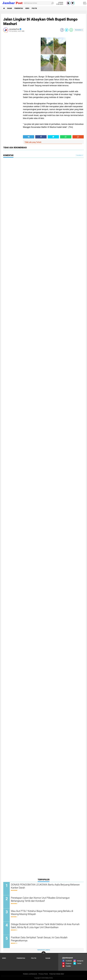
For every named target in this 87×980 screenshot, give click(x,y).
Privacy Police (43, 974)
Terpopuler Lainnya (44, 950)
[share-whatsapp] (71, 30)
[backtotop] (44, 953)
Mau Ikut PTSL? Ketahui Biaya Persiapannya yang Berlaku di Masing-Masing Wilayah (42, 913)
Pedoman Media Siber (57, 974)
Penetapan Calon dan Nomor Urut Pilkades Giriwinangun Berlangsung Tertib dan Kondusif (40, 899)
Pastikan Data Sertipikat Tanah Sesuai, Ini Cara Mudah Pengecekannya (39, 939)
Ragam (10, 8)
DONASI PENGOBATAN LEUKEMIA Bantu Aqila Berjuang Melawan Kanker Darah (45, 886)
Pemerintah (19, 8)
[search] (39, 3)
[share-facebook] (62, 30)
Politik (34, 8)
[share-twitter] (67, 30)
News (27, 8)
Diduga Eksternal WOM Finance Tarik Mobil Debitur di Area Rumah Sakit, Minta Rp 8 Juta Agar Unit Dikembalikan (45, 926)
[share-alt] (29, 137)
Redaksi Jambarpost (30, 974)
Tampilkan (79, 155)
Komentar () (79, 30)
